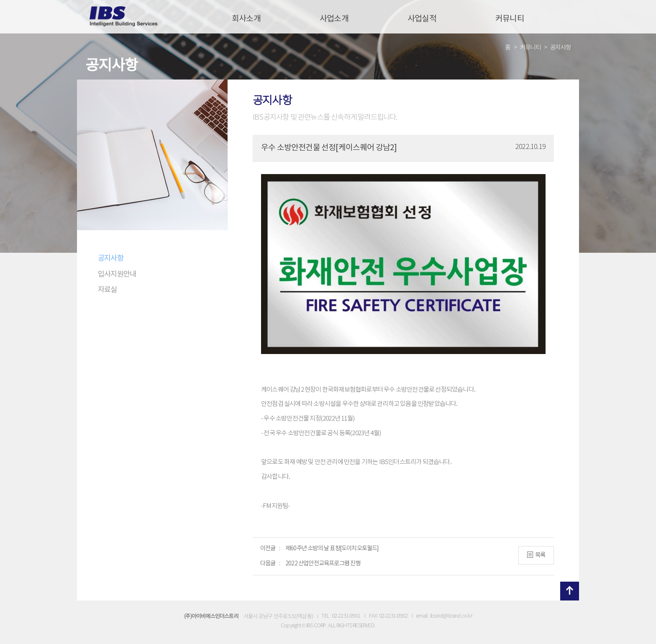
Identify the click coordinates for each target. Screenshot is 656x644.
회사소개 (246, 19)
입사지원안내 (117, 275)
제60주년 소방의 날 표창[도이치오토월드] (332, 549)
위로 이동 (570, 591)
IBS (124, 17)
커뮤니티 (510, 19)
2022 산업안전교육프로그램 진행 (323, 564)
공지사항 (111, 259)
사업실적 (422, 19)
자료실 (108, 290)
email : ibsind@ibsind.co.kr (444, 616)
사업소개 (334, 19)
